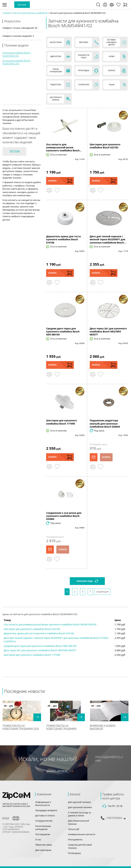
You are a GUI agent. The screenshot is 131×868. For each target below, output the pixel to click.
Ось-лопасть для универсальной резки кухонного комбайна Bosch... (64, 147)
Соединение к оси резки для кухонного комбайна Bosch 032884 (64, 516)
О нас (38, 839)
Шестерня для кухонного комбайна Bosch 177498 (61, 422)
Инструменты (75, 839)
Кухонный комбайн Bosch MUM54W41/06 (17, 62)
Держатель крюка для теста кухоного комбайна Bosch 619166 (63, 239)
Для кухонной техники (80, 807)
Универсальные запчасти (82, 834)
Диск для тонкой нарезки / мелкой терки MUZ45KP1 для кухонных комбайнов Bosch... (108, 239)
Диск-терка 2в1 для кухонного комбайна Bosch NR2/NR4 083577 (108, 331)
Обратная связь (44, 845)
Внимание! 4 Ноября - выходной (103, 727)
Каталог (22, 5)
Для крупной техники (80, 802)
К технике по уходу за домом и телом (80, 814)
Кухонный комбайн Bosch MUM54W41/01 (17, 54)
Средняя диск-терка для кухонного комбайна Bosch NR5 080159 (63, 331)
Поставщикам (43, 834)
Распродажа (75, 853)
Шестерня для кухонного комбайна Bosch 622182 (105, 146)
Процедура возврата (46, 810)
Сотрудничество (44, 821)
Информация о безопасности (43, 804)
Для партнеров (43, 850)
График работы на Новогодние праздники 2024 (21, 727)
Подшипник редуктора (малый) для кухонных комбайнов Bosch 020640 (105, 423)
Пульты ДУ (74, 829)
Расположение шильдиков (43, 828)
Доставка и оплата (45, 815)
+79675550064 (114, 818)
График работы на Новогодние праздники (61, 727)
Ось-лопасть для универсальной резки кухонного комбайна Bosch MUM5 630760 (50, 624)
